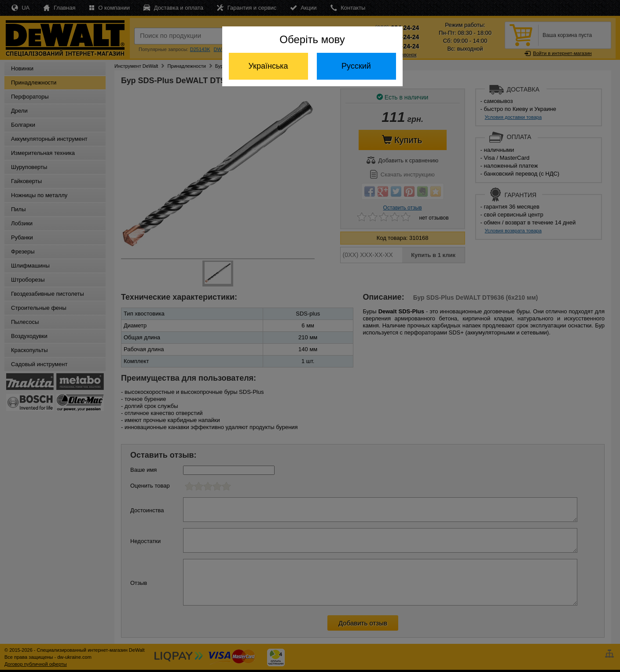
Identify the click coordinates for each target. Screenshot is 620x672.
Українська (268, 66)
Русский (356, 66)
